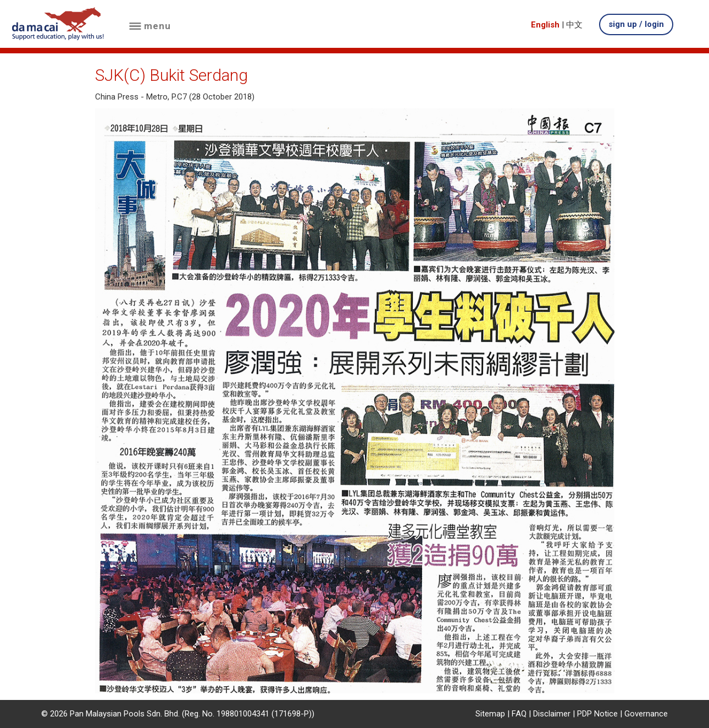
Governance (646, 714)
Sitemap (490, 714)
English (545, 25)
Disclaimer (552, 714)
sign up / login (636, 24)
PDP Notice (597, 714)
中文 (574, 25)
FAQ (519, 714)
